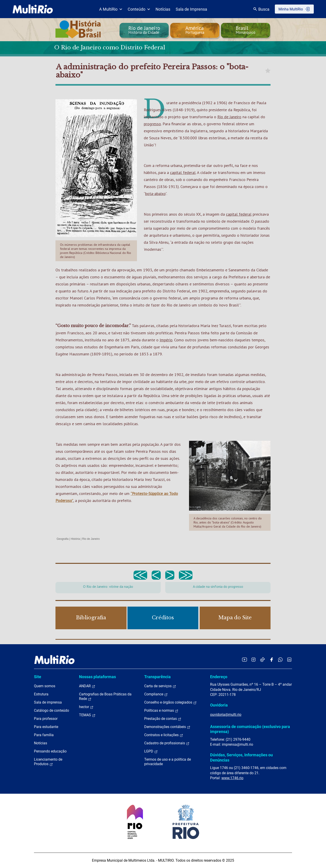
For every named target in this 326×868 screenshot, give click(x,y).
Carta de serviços (160, 686)
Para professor (46, 719)
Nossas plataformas (97, 677)
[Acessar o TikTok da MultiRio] (262, 659)
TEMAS (87, 715)
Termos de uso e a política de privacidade (168, 762)
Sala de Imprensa (191, 9)
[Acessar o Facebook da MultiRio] (271, 659)
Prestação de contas (163, 719)
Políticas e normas (161, 711)
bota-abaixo (155, 194)
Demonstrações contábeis (167, 727)
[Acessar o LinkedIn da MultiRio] (289, 659)
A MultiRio (111, 9)
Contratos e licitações (164, 735)
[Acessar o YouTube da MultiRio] (244, 659)
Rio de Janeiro (229, 117)
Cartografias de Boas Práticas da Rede (105, 697)
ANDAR (87, 686)
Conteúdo (139, 9)
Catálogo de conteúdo (52, 710)
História (76, 539)
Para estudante (46, 727)
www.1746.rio (232, 778)
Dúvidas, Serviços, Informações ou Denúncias (241, 757)
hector (86, 707)
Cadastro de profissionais (167, 743)
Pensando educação (50, 751)
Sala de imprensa (48, 702)
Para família (44, 735)
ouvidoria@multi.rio (226, 715)
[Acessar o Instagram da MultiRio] (253, 659)
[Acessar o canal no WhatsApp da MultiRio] (280, 659)
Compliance (156, 694)
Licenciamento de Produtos (48, 762)
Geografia (63, 539)
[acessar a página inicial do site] (33, 9)
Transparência (157, 677)
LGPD (151, 751)
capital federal (183, 172)
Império (166, 340)
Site (38, 677)
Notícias (163, 9)
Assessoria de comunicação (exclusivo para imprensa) (250, 729)
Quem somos (45, 686)
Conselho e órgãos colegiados (170, 702)
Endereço (219, 677)
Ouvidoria (219, 705)
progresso (152, 124)
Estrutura (41, 694)
